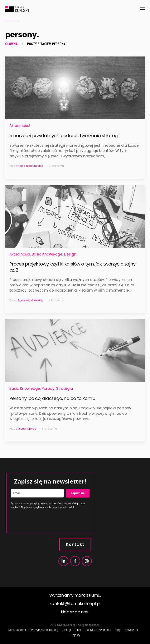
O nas (78, 630)
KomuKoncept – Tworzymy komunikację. (34, 630)
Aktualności (20, 126)
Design (70, 254)
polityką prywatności (42, 503)
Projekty (75, 635)
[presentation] (42, 520)
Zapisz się (78, 493)
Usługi (67, 630)
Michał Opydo (27, 429)
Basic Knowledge (47, 254)
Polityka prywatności (98, 630)
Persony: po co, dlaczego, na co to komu (52, 398)
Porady (48, 388)
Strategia (65, 388)
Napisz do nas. (75, 612)
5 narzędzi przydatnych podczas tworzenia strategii (64, 136)
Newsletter (131, 630)
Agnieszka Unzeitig (30, 166)
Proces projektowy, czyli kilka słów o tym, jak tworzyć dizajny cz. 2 (72, 267)
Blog (118, 630)
